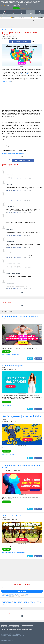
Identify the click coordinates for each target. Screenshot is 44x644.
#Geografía (5, 154)
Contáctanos (4, 625)
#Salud (4, 355)
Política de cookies (8, 595)
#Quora (22, 154)
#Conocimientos (12, 154)
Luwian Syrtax (10, 174)
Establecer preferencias (26, 8)
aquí (35, 144)
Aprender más (4, 5)
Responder (19, 179)
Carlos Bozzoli (10, 218)
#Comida (13, 355)
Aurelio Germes (6, 39)
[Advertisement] (22, 95)
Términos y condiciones (15, 594)
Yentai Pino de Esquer (8, 471)
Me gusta (8, 179)
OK (16, 8)
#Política (18, 154)
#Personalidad (11, 505)
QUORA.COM (14, 39)
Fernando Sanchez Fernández (13, 263)
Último (3, 15)
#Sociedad (5, 505)
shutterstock (22, 66)
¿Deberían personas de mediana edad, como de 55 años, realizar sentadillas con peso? (21, 417)
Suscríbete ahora (22, 591)
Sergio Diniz (6, 369)
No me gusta (14, 179)
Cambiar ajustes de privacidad (7, 640)
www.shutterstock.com (22, 346)
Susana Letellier (10, 241)
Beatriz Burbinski (10, 284)
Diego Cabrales (6, 520)
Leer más (6, 351)
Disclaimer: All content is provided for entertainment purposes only (14, 638)
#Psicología (23, 505)
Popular (9, 15)
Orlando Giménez (10, 206)
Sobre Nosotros (16, 627)
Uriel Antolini (6, 422)
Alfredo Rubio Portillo (11, 196)
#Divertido (17, 505)
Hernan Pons (9, 253)
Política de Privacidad (14, 625)
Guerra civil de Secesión (27, 74)
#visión (19, 552)
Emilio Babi (9, 184)
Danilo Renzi (6, 322)
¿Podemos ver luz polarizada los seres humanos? (19, 516)
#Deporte (8, 355)
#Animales (5, 405)
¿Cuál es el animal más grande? (13, 366)
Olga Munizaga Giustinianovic (13, 273)
